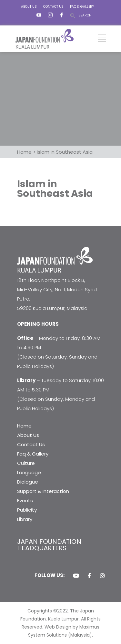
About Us (28, 435)
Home (24, 426)
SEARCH (85, 15)
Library (25, 519)
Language (29, 472)
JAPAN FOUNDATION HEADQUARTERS (49, 545)
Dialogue (28, 482)
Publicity (27, 510)
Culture (26, 463)
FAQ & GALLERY (82, 7)
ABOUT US (29, 7)
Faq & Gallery (33, 454)
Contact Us (31, 444)
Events (25, 500)
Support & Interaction (43, 491)
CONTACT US (53, 7)
